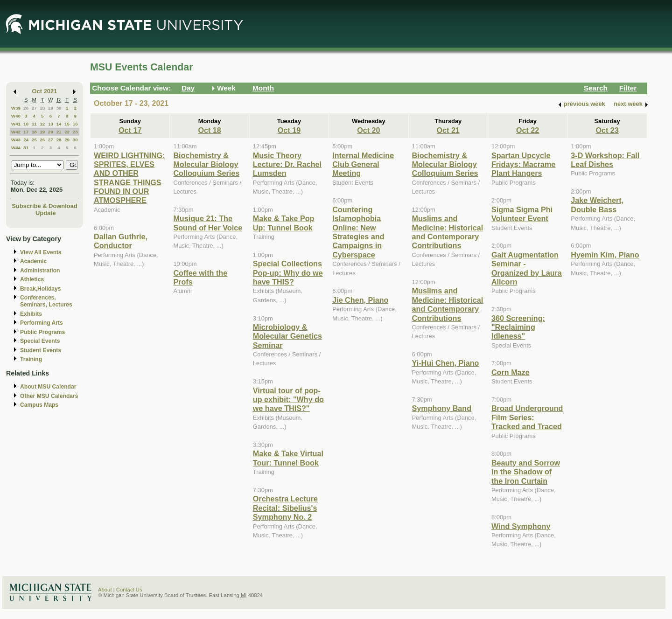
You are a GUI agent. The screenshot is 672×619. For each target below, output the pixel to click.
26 (26, 108)
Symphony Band (442, 408)
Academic (33, 261)
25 (34, 140)
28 (42, 108)
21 (59, 132)
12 (42, 124)
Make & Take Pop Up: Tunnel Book (284, 223)
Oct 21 (448, 130)
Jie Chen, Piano (360, 300)
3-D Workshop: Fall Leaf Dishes (605, 160)
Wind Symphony (521, 526)
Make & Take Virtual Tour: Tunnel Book (288, 458)
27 (34, 108)
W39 (16, 108)
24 (26, 140)
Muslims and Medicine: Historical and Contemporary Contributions (448, 232)
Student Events (41, 350)
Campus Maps (39, 405)
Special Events (40, 341)
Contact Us (129, 590)
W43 (16, 140)
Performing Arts (42, 323)
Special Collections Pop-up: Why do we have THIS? (288, 273)
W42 (16, 132)
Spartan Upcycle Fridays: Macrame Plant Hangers (523, 164)
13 (51, 124)
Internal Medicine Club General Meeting (363, 164)
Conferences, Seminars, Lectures (46, 301)
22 (67, 132)
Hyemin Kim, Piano (605, 255)
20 (51, 132)
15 (67, 124)
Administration (40, 271)
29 (51, 108)
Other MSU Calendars (49, 396)
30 (59, 108)
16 (75, 124)
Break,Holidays (41, 289)
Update (46, 213)
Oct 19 (289, 130)
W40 (16, 116)
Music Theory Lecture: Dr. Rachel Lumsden (287, 164)
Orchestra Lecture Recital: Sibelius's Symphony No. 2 (285, 508)
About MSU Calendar (48, 387)
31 (26, 148)
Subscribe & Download (45, 206)
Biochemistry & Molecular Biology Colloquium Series (206, 164)
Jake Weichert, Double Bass (597, 205)
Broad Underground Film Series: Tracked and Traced (527, 417)
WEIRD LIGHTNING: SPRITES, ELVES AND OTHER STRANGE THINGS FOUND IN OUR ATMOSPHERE (129, 178)
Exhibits (31, 314)
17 (26, 132)
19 (42, 132)
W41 (16, 124)
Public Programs (42, 332)
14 (59, 124)
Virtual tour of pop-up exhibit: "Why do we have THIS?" (288, 400)
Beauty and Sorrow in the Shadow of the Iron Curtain (526, 472)
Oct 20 (368, 130)
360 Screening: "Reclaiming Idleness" (518, 327)
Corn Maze (511, 372)
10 (26, 124)
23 (75, 132)
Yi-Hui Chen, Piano (446, 363)
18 (34, 132)
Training (31, 359)
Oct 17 (130, 130)
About (105, 590)
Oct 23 (607, 130)
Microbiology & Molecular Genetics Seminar (287, 336)
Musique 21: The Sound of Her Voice (208, 223)
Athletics (32, 279)
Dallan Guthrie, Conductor (121, 241)
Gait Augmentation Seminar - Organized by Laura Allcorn (527, 268)
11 (34, 124)
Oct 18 (209, 130)
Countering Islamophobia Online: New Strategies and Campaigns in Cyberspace (358, 232)
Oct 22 (528, 130)
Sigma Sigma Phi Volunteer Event (522, 214)
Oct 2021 (45, 91)
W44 (16, 148)
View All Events (41, 252)
